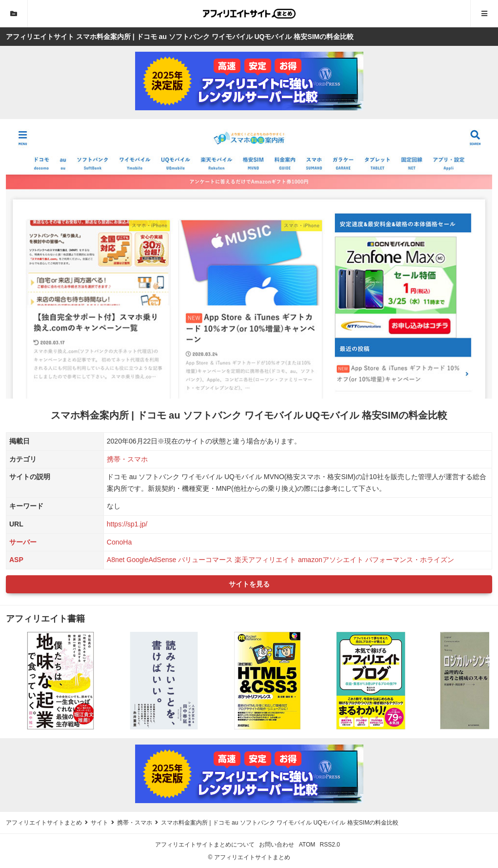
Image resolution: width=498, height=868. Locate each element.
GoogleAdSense (151, 560)
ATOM (307, 845)
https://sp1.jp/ (127, 524)
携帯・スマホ (127, 459)
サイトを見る (249, 584)
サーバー (23, 542)
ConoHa (119, 542)
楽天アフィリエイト (265, 560)
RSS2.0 (330, 845)
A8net (116, 560)
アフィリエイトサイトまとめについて (205, 845)
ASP (16, 560)
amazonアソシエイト (331, 560)
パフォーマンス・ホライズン (410, 560)
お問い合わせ (277, 845)
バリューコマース (205, 560)
